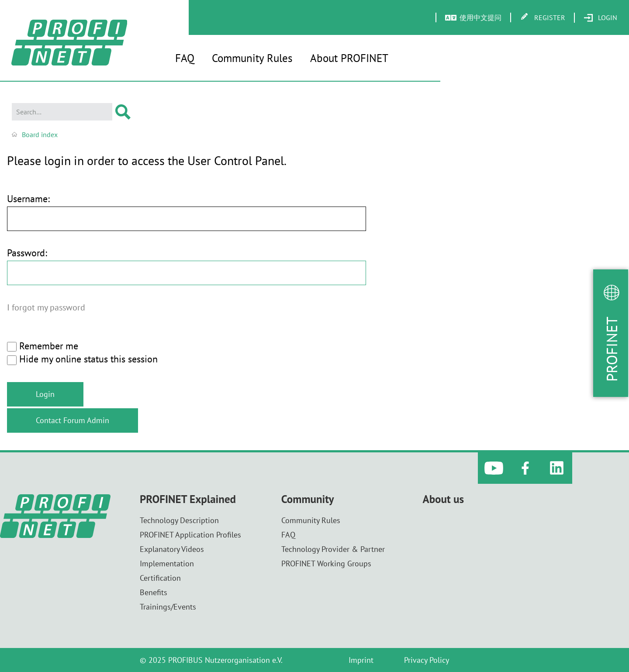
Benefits (154, 592)
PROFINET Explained (188, 499)
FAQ (185, 58)
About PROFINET (349, 58)
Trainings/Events (168, 607)
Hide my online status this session (82, 359)
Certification (160, 578)
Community (308, 499)
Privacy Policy (427, 660)
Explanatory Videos (172, 549)
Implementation (167, 563)
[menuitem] (600, 18)
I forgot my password (46, 307)
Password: (27, 253)
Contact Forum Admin (73, 420)
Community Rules (252, 58)
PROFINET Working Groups (326, 563)
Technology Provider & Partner (333, 549)
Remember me (43, 346)
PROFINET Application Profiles (190, 535)
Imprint (361, 660)
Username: (28, 199)
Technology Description (179, 520)
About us (443, 499)
